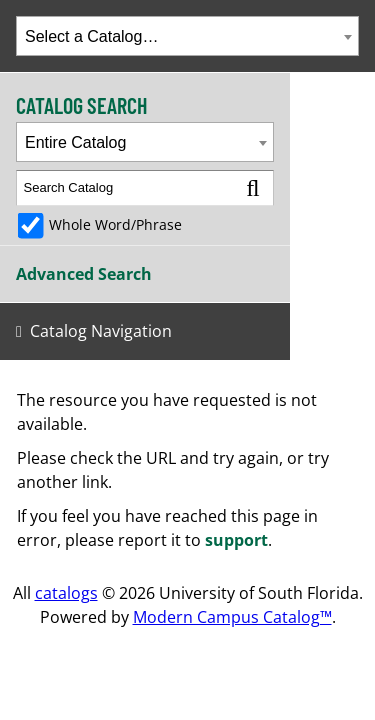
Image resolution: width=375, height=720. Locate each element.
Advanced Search (84, 274)
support (236, 540)
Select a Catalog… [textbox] (91, 36)
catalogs (66, 593)
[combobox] (187, 36)
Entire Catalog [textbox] (75, 142)
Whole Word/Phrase (115, 224)
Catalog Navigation (101, 331)
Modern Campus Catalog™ (232, 617)
